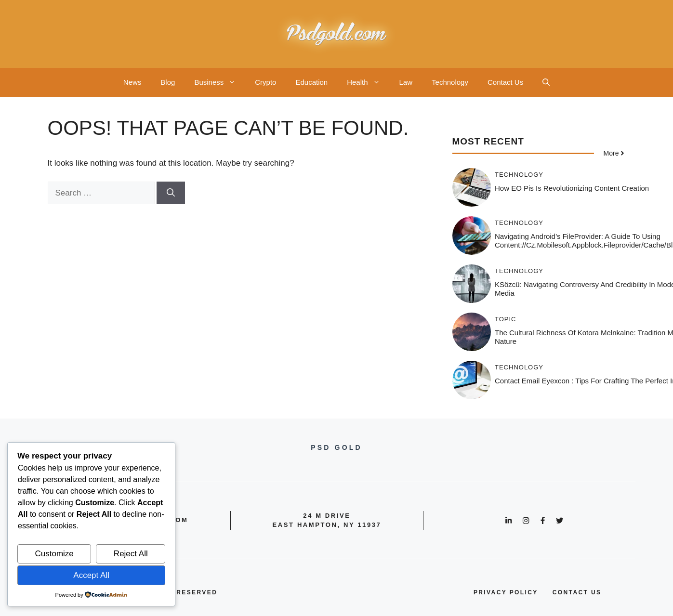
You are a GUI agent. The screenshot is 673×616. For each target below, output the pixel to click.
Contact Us (505, 82)
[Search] (171, 193)
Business (220, 82)
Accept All (91, 575)
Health (368, 82)
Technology (450, 82)
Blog (168, 82)
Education (311, 82)
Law (406, 82)
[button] (546, 82)
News (132, 82)
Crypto (265, 82)
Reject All (131, 554)
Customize (54, 554)
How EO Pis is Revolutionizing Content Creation (572, 188)
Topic (506, 319)
